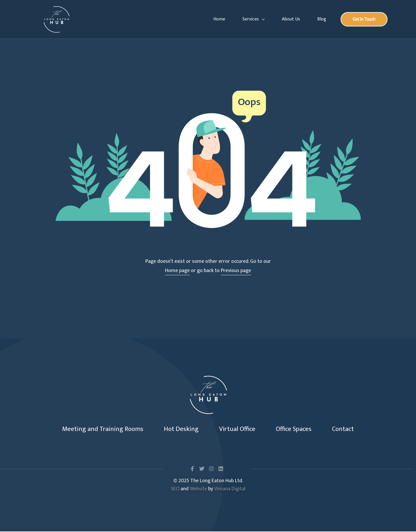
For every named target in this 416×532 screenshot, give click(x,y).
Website (198, 489)
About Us (291, 19)
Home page (177, 271)
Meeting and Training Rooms (94, 429)
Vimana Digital (230, 489)
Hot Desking (178, 429)
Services (253, 19)
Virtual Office (238, 429)
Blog (322, 19)
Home (219, 19)
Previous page (236, 271)
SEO (175, 489)
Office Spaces (299, 429)
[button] (364, 19)
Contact (353, 429)
